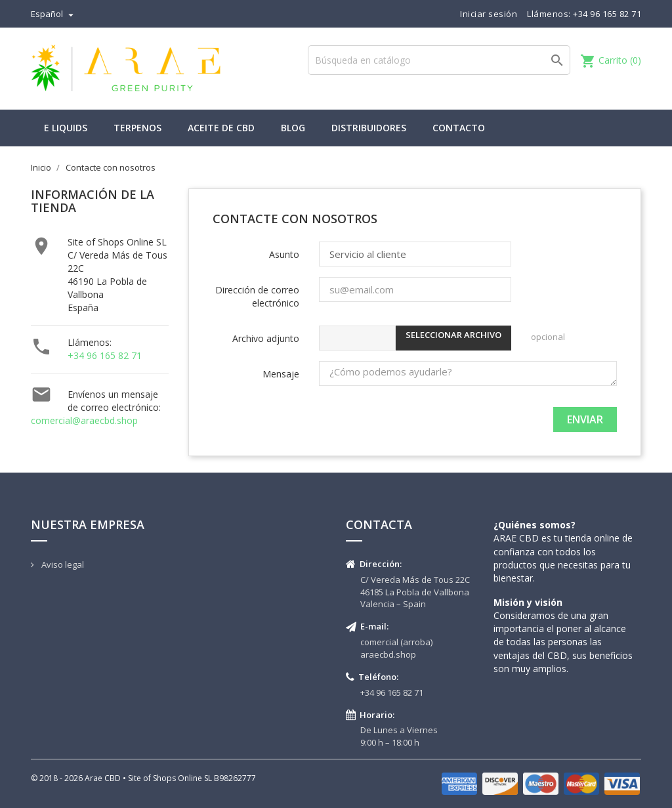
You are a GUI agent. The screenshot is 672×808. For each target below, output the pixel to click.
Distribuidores (369, 128)
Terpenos (137, 128)
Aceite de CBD (221, 128)
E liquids (66, 128)
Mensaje (281, 374)
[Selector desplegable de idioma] (54, 14)
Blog (293, 128)
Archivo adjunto (266, 338)
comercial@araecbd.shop (84, 420)
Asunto (284, 254)
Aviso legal (62, 564)
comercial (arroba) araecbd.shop (396, 648)
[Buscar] (439, 60)
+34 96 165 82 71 (105, 355)
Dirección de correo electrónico (257, 296)
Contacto (459, 128)
